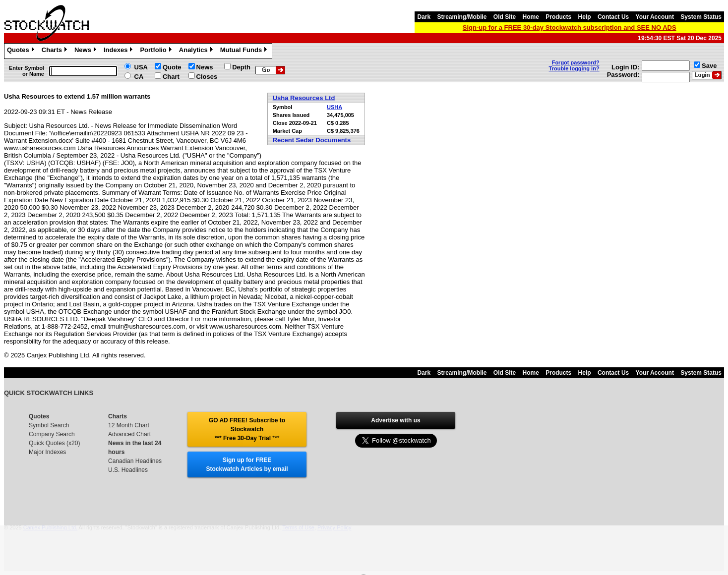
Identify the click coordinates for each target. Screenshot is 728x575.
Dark (424, 17)
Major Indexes (47, 452)
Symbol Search (49, 425)
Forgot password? (576, 62)
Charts (56, 51)
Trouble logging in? (574, 68)
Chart (171, 77)
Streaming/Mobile (462, 17)
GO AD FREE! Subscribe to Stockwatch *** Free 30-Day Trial (247, 429)
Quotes (22, 51)
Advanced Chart (129, 434)
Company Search (52, 434)
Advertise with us (395, 420)
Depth (241, 67)
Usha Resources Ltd (304, 98)
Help (585, 17)
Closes (207, 77)
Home (531, 17)
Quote (172, 67)
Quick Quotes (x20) (54, 443)
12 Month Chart (129, 425)
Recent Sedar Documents (312, 140)
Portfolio (157, 51)
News (87, 51)
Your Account (655, 17)
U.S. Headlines (128, 470)
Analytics (197, 51)
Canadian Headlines (135, 461)
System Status (701, 17)
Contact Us (613, 17)
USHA (334, 107)
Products (558, 17)
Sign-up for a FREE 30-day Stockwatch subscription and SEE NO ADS (570, 28)
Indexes (119, 51)
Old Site (505, 17)
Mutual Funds (245, 51)
